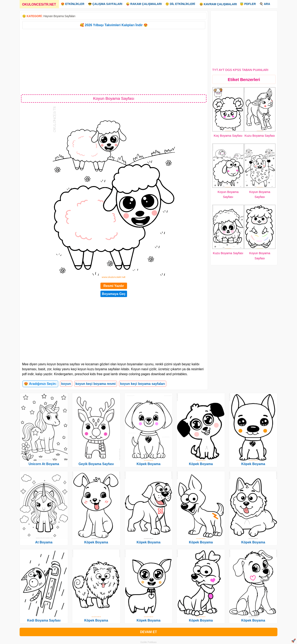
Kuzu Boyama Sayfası (260, 136)
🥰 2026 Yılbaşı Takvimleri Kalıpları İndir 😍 (114, 25)
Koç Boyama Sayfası (228, 136)
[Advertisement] (114, 61)
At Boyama (44, 542)
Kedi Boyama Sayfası (44, 620)
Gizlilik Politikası (149, 642)
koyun (66, 384)
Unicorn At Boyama (44, 464)
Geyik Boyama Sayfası (96, 464)
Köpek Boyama (96, 542)
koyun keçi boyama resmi (96, 384)
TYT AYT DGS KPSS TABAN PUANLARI (240, 70)
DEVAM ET (148, 632)
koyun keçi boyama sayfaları (143, 384)
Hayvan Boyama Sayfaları (59, 16)
